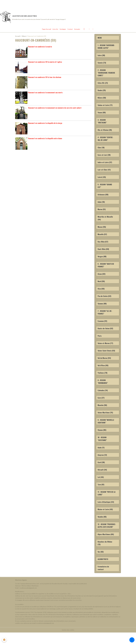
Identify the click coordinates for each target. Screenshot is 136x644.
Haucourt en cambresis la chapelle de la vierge (45, 124)
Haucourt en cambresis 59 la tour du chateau (45, 78)
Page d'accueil (47, 30)
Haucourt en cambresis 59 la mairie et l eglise (45, 63)
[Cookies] (4, 640)
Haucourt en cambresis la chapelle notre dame (45, 139)
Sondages (63, 30)
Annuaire (77, 30)
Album (24, 37)
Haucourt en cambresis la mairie (40, 47)
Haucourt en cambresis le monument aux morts (45, 93)
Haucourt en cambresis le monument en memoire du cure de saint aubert (55, 108)
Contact (70, 30)
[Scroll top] (132, 640)
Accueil (17, 37)
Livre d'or (55, 30)
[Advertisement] (37, 5)
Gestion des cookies (68, 641)
